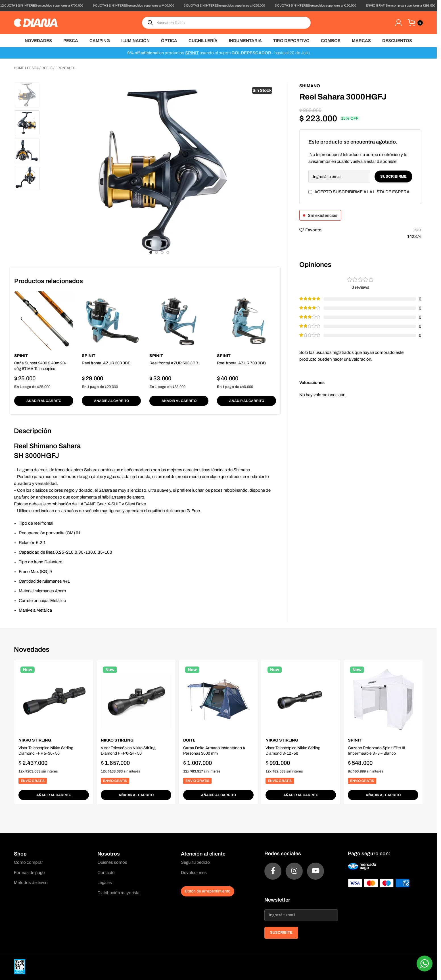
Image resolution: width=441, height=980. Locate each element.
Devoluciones (194, 873)
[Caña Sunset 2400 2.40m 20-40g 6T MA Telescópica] (44, 321)
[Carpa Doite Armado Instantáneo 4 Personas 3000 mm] (218, 700)
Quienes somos (112, 862)
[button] (44, 401)
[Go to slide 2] (156, 252)
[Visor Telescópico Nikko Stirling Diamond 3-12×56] (301, 700)
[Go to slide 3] (162, 252)
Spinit (21, 356)
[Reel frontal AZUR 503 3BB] (179, 321)
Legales (105, 883)
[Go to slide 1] (151, 252)
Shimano (310, 86)
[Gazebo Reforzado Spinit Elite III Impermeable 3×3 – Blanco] (383, 700)
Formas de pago (29, 873)
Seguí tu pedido (195, 862)
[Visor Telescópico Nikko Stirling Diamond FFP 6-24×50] (136, 700)
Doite (189, 740)
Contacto (106, 873)
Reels (47, 68)
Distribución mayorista (118, 893)
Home (19, 68)
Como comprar (28, 862)
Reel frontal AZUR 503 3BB (174, 363)
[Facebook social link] (273, 871)
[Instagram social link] (294, 871)
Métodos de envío (31, 883)
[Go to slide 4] (168, 252)
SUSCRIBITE (281, 933)
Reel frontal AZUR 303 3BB (106, 363)
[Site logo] (36, 22)
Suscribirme (393, 177)
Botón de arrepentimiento (208, 891)
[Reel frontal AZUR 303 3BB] (111, 321)
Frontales (65, 68)
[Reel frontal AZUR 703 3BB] (246, 321)
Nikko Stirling (35, 740)
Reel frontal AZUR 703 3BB (241, 363)
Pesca (33, 68)
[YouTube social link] (315, 871)
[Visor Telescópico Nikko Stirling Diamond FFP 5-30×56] (54, 700)
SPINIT (192, 53)
